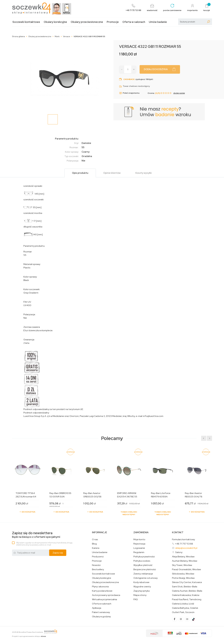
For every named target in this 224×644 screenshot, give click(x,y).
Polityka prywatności (144, 557)
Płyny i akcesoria (100, 587)
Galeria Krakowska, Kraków (186, 595)
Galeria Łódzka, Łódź (183, 604)
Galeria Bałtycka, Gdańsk (185, 608)
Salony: (179, 552)
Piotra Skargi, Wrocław (183, 578)
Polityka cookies (142, 561)
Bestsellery (98, 569)
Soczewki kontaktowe (26, 22)
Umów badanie (158, 22)
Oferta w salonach (134, 22)
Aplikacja (97, 608)
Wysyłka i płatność (143, 565)
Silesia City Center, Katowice (187, 582)
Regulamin (139, 552)
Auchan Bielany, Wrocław (185, 561)
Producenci (98, 557)
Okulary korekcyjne (55, 22)
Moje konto (139, 539)
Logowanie (139, 548)
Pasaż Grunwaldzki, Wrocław (186, 569)
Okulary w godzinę (101, 617)
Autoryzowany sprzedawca (106, 595)
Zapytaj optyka (141, 591)
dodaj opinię (179, 93)
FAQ (136, 599)
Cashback (129, 79)
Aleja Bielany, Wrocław (183, 557)
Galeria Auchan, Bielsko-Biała (187, 591)
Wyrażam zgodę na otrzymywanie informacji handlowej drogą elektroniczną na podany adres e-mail (44, 544)
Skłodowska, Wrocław (183, 574)
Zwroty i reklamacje (143, 574)
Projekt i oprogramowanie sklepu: (29, 636)
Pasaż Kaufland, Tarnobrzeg (187, 599)
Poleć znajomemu (129, 93)
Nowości (96, 565)
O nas (95, 539)
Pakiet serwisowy (101, 612)
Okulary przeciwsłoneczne (87, 22)
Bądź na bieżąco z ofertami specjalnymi (36, 535)
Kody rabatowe (141, 582)
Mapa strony (140, 595)
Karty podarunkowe (102, 591)
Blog (94, 544)
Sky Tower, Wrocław (182, 565)
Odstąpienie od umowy (145, 578)
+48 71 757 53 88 (184, 544)
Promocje (113, 22)
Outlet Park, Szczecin (183, 612)
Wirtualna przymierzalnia (104, 599)
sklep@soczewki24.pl (186, 548)
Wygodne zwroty (142, 587)
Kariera (96, 548)
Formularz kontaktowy (183, 539)
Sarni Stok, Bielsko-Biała (185, 587)
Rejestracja (139, 544)
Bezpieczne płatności (145, 569)
